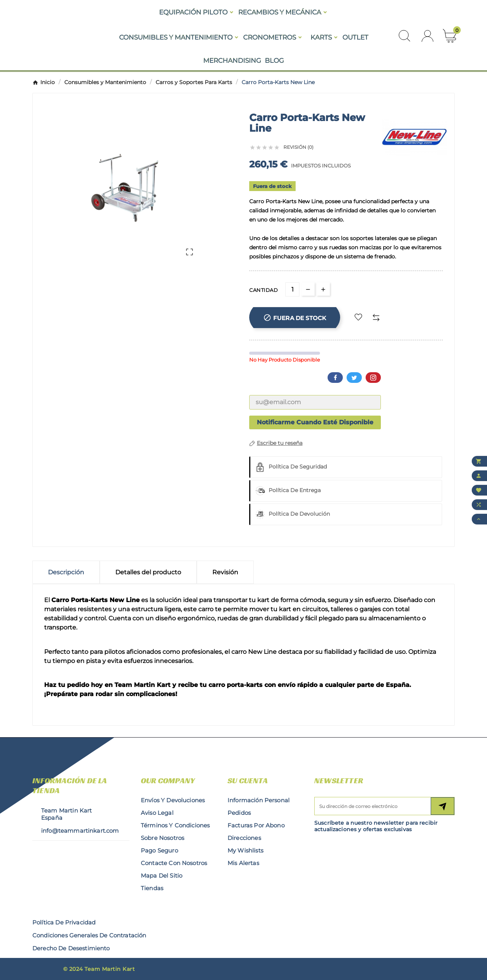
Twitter (354, 378)
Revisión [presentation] (225, 572)
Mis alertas (243, 863)
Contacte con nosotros (174, 863)
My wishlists (245, 850)
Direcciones (244, 838)
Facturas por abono (256, 825)
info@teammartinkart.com (80, 831)
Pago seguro (159, 850)
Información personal (259, 800)
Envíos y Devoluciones (173, 800)
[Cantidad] (292, 289)
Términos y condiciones (175, 825)
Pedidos (239, 813)
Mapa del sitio (162, 876)
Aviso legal (157, 813)
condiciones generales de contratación (89, 935)
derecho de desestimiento (71, 948)
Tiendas (152, 888)
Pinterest (373, 378)
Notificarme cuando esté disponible (315, 422)
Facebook (335, 378)
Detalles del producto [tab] (148, 572)
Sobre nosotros (162, 838)
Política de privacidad (64, 922)
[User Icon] (427, 36)
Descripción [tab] (66, 572)
